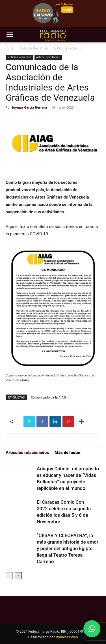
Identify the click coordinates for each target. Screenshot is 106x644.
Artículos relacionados (27, 453)
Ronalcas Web (67, 637)
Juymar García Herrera (30, 107)
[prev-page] (9, 576)
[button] (10, 35)
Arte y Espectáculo (68, 48)
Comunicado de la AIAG (48, 397)
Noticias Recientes (34, 48)
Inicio (10, 48)
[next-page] (18, 576)
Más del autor (68, 453)
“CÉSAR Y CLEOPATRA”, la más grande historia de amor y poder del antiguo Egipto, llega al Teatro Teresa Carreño (68, 548)
